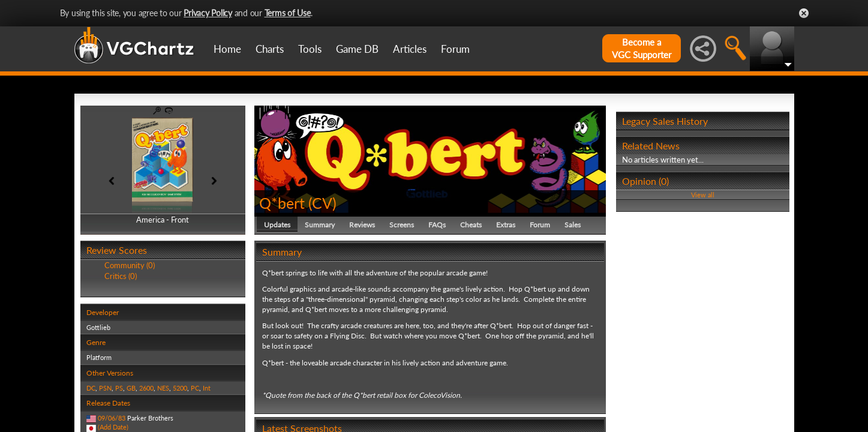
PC (195, 388)
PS (119, 388)
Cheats (471, 225)
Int (207, 388)
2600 (146, 388)
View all (703, 195)
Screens (402, 225)
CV (322, 203)
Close (804, 13)
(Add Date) (113, 427)
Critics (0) (121, 276)
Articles (410, 49)
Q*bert (282, 203)
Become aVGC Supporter (642, 48)
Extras (506, 225)
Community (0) (130, 265)
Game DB (357, 49)
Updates (277, 225)
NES (163, 388)
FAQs (437, 225)
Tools (310, 49)
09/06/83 (112, 418)
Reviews (362, 225)
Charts (270, 49)
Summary (320, 225)
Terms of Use (288, 13)
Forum (455, 49)
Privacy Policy (208, 13)
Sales (573, 225)
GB (131, 388)
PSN (105, 388)
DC (91, 388)
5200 (180, 388)
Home (227, 49)
